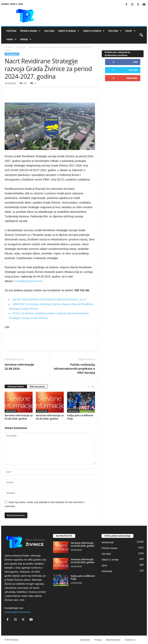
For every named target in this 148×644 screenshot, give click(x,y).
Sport (131, 31)
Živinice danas (30, 31)
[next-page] (93, 387)
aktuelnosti (20, 47)
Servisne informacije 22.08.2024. (19, 366)
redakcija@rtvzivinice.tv (18, 612)
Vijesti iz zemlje (69, 31)
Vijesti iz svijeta (94, 31)
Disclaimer (85, 640)
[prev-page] (88, 387)
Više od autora (37, 386)
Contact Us (130, 640)
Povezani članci (16, 386)
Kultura (49, 31)
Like (135, 62)
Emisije (26, 39)
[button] (141, 35)
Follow (133, 70)
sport (104, 565)
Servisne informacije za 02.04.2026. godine (50, 417)
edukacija (107, 571)
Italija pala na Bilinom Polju (80, 417)
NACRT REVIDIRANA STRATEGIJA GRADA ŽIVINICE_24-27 (49, 300)
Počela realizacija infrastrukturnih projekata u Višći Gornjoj (74, 368)
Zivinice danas (110, 548)
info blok (106, 554)
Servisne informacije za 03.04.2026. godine (19, 417)
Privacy (98, 640)
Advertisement (113, 640)
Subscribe (132, 78)
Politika (115, 31)
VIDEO (11, 39)
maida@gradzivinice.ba (29, 281)
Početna (11, 31)
